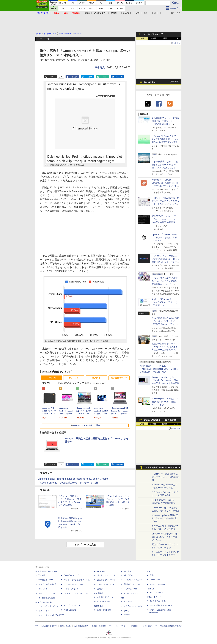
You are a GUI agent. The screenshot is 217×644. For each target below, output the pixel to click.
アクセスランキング (153, 34)
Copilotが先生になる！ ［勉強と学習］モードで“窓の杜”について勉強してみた (165, 165)
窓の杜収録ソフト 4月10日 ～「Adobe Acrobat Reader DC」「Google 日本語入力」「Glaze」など (159, 369)
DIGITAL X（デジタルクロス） (76, 593)
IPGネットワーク (154, 597)
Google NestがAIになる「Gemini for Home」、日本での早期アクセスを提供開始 (165, 380)
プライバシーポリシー (118, 626)
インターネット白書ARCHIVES (51, 615)
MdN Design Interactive (133, 606)
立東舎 (100, 589)
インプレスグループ (149, 626)
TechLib (127, 614)
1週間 (165, 38)
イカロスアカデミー (132, 593)
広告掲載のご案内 (81, 626)
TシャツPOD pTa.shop (160, 601)
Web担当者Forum (46, 580)
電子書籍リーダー (119, 378)
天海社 (153, 575)
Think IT (42, 575)
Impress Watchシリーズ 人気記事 (160, 420)
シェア (74, 77)
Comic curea (155, 580)
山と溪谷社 (99, 593)
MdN (123, 598)
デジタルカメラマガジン (48, 606)
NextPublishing (70, 610)
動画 (146, 13)
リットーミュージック (106, 575)
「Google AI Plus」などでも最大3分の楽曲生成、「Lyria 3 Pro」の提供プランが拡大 (165, 139)
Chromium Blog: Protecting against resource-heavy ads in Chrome (73, 479)
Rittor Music (99, 572)
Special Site (150, 82)
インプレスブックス (72, 605)
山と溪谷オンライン (105, 597)
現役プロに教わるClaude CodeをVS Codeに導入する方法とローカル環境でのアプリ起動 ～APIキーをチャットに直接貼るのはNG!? (165, 350)
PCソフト (74, 378)
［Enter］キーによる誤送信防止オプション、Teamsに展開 (165, 477)
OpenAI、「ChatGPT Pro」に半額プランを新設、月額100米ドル (165, 237)
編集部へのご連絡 (99, 626)
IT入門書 (96, 378)
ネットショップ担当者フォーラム (78, 580)
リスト (61, 77)
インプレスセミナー (72, 589)
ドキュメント (126, 13)
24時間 (153, 38)
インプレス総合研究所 (47, 584)
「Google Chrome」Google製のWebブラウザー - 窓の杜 (68, 483)
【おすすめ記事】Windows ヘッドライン (162, 468)
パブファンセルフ (157, 593)
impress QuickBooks (158, 584)
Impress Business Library (74, 584)
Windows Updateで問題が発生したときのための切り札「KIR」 (165, 518)
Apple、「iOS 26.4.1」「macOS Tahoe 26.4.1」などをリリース (165, 302)
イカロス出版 (126, 572)
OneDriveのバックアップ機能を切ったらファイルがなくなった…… (165, 537)
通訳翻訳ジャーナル (132, 584)
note (105, 77)
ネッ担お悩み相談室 (47, 598)
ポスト (53, 77)
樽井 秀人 (100, 67)
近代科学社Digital (104, 610)
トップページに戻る (85, 545)
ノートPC (51, 378)
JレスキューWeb (130, 589)
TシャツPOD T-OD (105, 584)
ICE (148, 572)
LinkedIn (120, 77)
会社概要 (134, 626)
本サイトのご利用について (46, 626)
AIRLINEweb (129, 575)
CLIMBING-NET (104, 602)
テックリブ (125, 611)
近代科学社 (99, 606)
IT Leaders (43, 589)
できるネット (44, 611)
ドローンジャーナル (47, 593)
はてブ (89, 77)
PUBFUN (151, 589)
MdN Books (128, 602)
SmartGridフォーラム (73, 575)
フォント (155, 13)
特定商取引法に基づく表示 (171, 626)
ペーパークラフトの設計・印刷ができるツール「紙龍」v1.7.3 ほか (165, 402)
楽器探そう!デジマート (106, 580)
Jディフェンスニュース (133, 580)
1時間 (142, 38)
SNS (138, 13)
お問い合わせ (65, 626)
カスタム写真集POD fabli (161, 605)
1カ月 (176, 38)
